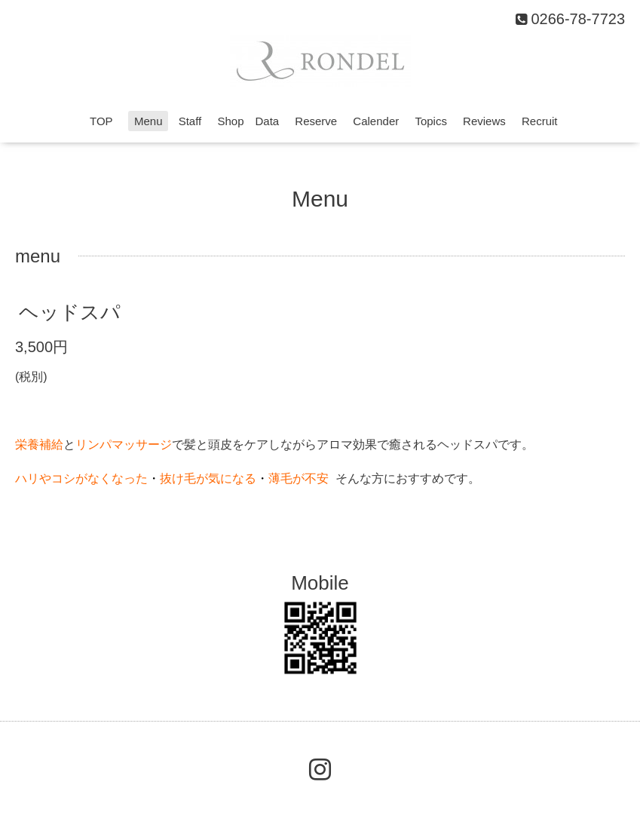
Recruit (540, 121)
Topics (431, 121)
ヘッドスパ (70, 312)
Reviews (484, 121)
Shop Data (248, 121)
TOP (107, 121)
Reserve (316, 121)
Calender (376, 121)
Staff (190, 121)
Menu (149, 121)
